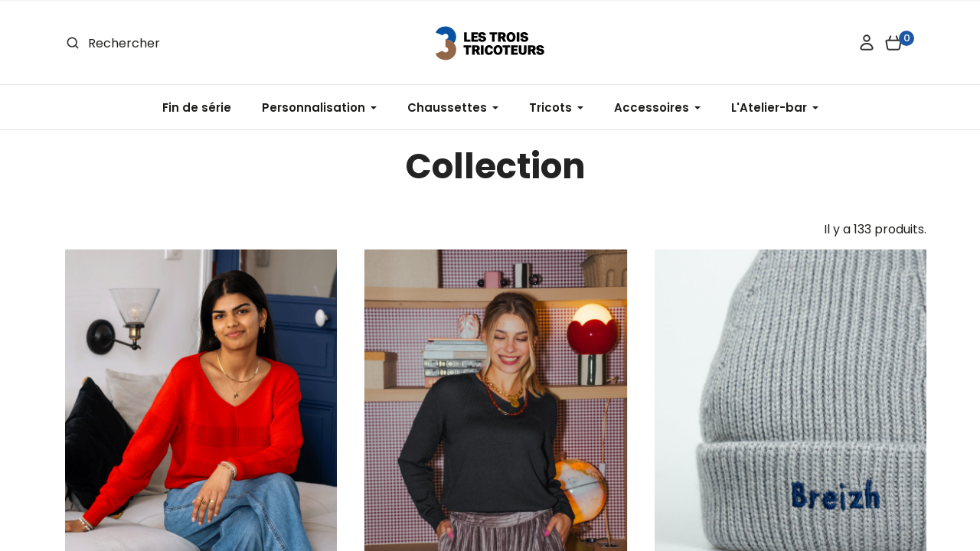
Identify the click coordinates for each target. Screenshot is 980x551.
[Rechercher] (178, 43)
